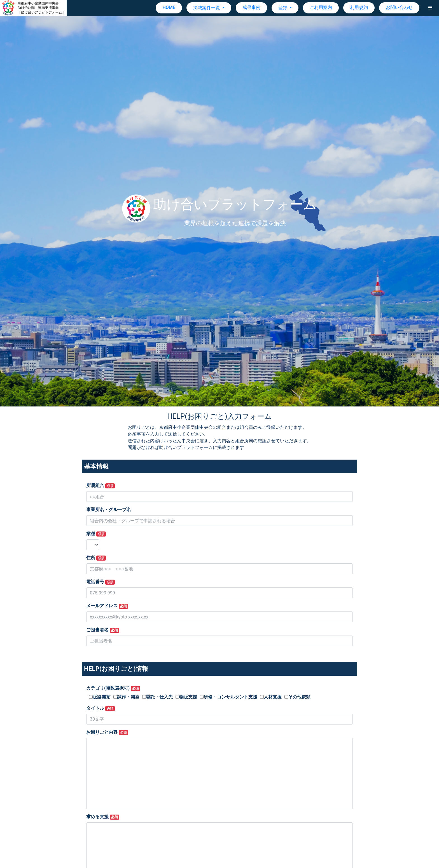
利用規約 (359, 7)
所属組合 (101, 486)
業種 (96, 534)
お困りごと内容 (107, 732)
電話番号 (101, 582)
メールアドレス (107, 606)
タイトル (101, 708)
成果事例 (251, 7)
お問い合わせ (399, 7)
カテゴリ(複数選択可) (113, 688)
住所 (96, 558)
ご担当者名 (103, 630)
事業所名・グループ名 (109, 510)
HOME (169, 7)
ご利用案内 (321, 7)
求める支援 (103, 817)
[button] (430, 8)
